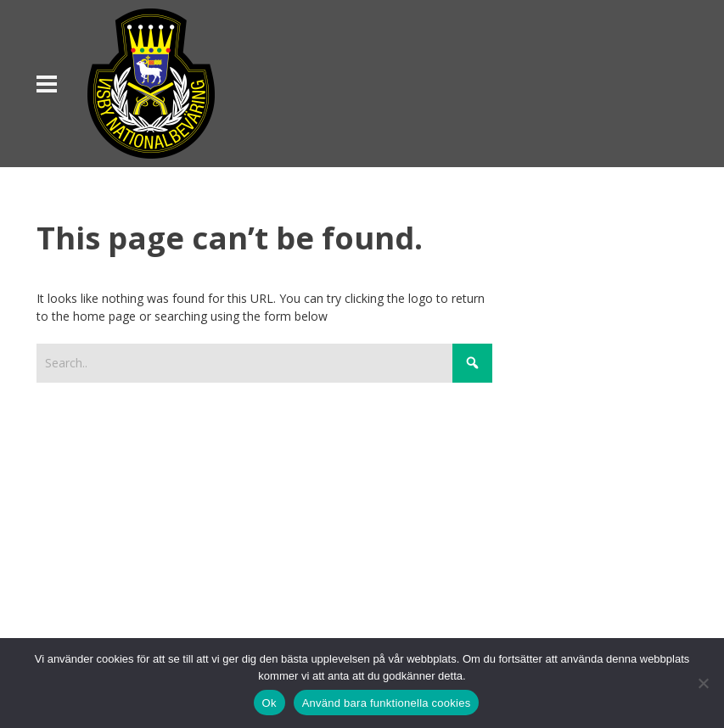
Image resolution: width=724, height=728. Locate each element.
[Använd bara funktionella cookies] (703, 683)
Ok (269, 703)
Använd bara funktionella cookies (387, 703)
